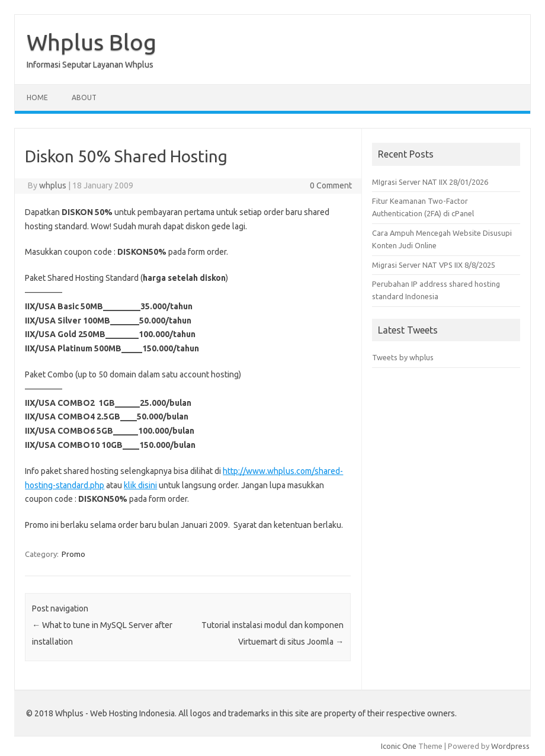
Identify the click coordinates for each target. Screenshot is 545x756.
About (84, 97)
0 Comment (331, 185)
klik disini (140, 485)
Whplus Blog (92, 42)
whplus (53, 185)
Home (37, 97)
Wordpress (510, 746)
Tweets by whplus (403, 357)
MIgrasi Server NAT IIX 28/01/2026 (430, 182)
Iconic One (399, 746)
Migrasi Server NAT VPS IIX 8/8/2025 (434, 265)
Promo (73, 554)
